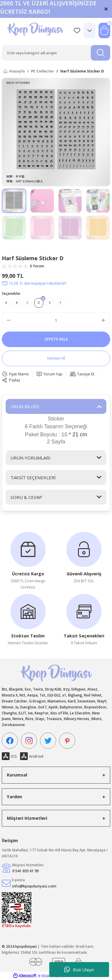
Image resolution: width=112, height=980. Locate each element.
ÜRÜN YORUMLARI (30, 458)
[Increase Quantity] (103, 320)
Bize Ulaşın (79, 970)
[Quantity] (56, 320)
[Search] (56, 53)
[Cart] (104, 30)
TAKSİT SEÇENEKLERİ (33, 477)
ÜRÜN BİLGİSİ (25, 406)
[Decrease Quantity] (9, 320)
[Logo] (36, 30)
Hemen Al (56, 358)
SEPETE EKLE (56, 339)
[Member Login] (90, 30)
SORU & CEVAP (26, 497)
